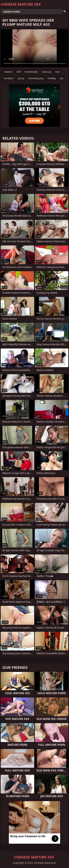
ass (62, 78)
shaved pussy (36, 78)
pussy (21, 78)
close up (46, 72)
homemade (31, 72)
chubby (52, 78)
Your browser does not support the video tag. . (34, 48)
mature (8, 72)
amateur (9, 78)
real (57, 72)
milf (19, 72)
